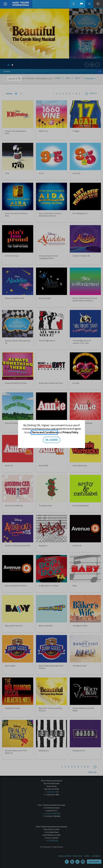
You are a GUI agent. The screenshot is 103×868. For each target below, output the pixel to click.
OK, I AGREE (51, 440)
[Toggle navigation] (5, 4)
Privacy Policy (70, 432)
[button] (81, 4)
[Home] (16, 4)
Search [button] (89, 4)
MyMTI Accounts (74, 4)
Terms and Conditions (44, 432)
